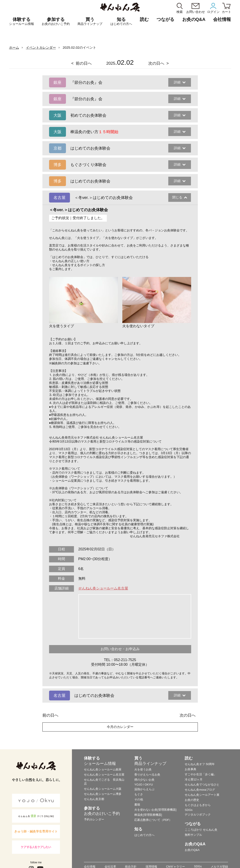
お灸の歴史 (192, 800)
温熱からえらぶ (144, 789)
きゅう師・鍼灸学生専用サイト (36, 831)
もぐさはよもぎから (198, 805)
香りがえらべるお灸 (147, 775)
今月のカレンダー (120, 727)
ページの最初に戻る (230, 858)
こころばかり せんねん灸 (201, 830)
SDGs (189, 810)
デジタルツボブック (198, 815)
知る (121, 21)
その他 (139, 799)
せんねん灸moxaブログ (200, 790)
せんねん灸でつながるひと (202, 785)
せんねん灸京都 (94, 799)
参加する (56, 21)
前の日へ (84, 63)
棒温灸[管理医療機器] (148, 815)
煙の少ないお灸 (144, 780)
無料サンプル (193, 835)
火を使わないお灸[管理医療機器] (155, 810)
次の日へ (156, 63)
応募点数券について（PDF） (153, 820)
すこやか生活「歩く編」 (201, 774)
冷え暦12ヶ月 (193, 779)
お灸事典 (190, 769)
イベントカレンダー (41, 47)
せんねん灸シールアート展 (202, 795)
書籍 (137, 805)
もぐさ (139, 794)
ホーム (14, 47)
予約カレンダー (94, 819)
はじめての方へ (144, 835)
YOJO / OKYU (144, 785)
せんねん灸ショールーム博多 (103, 794)
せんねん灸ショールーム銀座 (103, 769)
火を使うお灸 (143, 769)
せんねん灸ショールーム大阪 (103, 789)
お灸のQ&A (194, 19)
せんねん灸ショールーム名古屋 (103, 588)
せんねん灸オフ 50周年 (200, 764)
